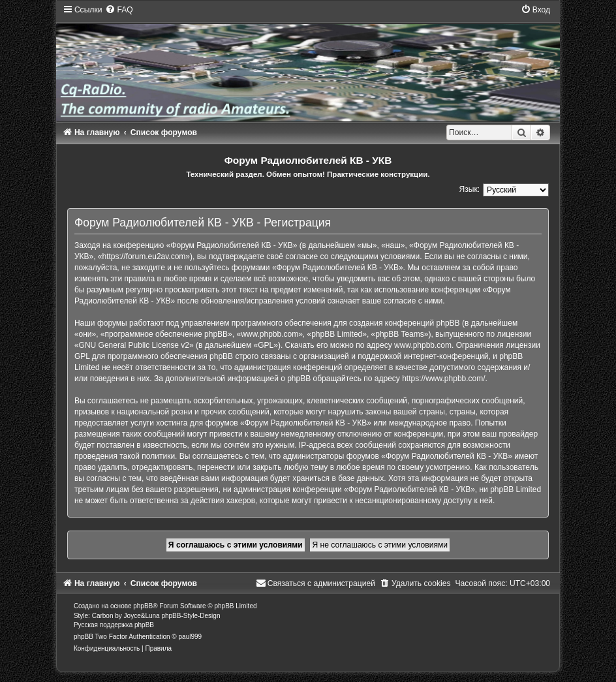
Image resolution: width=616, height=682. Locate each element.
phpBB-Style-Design (191, 616)
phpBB (143, 606)
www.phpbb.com (423, 345)
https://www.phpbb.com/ (443, 379)
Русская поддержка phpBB (114, 625)
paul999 (191, 637)
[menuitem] (119, 10)
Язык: (469, 189)
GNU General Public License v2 (134, 345)
